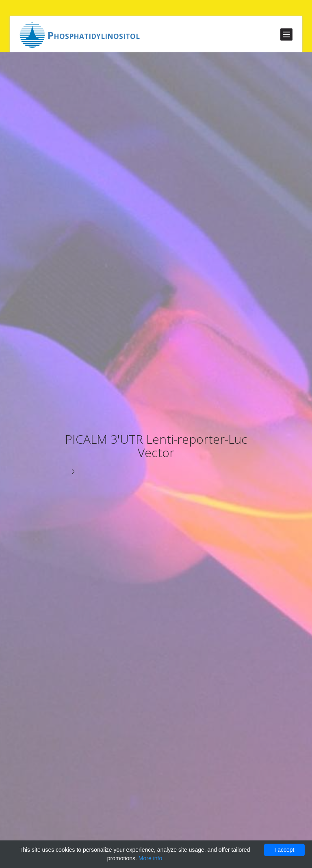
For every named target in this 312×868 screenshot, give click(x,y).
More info (150, 858)
